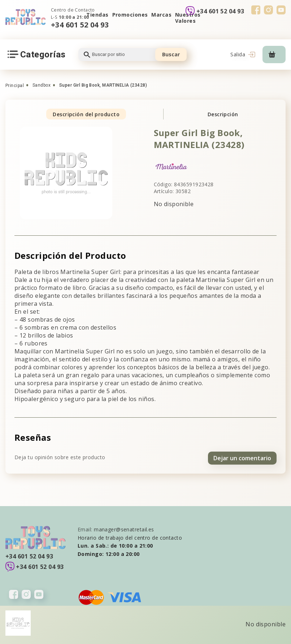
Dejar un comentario (242, 457)
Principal (15, 86)
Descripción (223, 114)
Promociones (130, 15)
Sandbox (42, 85)
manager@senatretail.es (124, 528)
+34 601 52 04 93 (80, 25)
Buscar (171, 54)
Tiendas (97, 15)
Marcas (161, 15)
